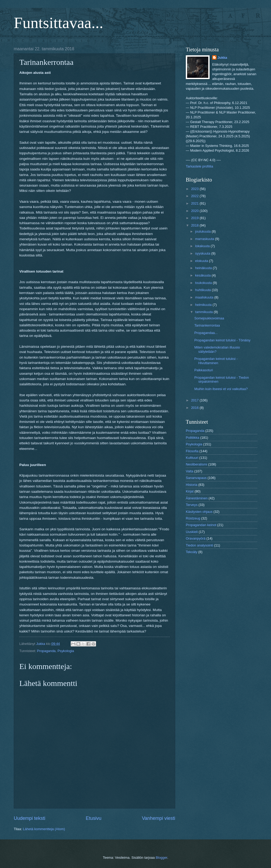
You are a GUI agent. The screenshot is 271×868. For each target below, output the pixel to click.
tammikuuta (204, 312)
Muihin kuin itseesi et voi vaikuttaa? (221, 389)
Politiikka (193, 438)
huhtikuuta (203, 290)
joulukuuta (203, 231)
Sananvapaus (196, 478)
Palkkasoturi (204, 370)
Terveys (192, 505)
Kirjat (190, 491)
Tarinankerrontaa (207, 325)
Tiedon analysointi (199, 545)
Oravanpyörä (196, 538)
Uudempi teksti (30, 818)
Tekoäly (192, 552)
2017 (195, 400)
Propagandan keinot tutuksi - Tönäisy (222, 340)
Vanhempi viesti (159, 818)
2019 (195, 218)
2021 (195, 203)
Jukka (222, 58)
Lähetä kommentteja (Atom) (44, 829)
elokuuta (202, 261)
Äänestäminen (197, 498)
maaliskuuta (205, 297)
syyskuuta (203, 253)
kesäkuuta (203, 275)
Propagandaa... (206, 333)
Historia (192, 485)
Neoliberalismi (197, 464)
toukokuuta (204, 283)
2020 (195, 211)
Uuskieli (192, 532)
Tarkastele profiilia (199, 166)
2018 (195, 225)
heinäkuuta (204, 268)
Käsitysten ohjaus (199, 512)
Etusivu (94, 818)
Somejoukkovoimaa (209, 318)
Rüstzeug (193, 518)
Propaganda (46, 651)
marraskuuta (205, 239)
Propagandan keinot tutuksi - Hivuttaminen (216, 361)
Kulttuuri (192, 458)
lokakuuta (203, 246)
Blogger (161, 858)
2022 (195, 196)
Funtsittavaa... (58, 23)
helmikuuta (204, 305)
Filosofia (192, 451)
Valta (189, 471)
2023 (195, 189)
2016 (195, 408)
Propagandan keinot (201, 525)
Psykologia (66, 651)
